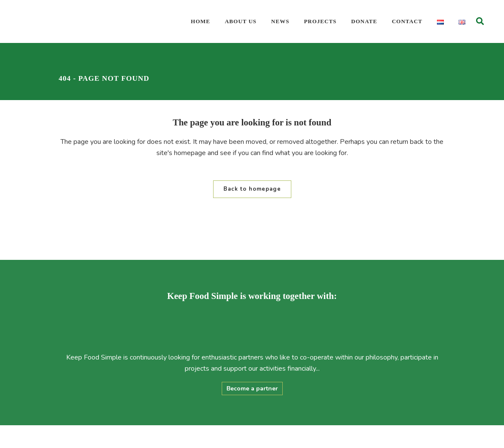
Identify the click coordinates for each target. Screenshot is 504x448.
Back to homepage (252, 189)
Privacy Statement (299, 437)
